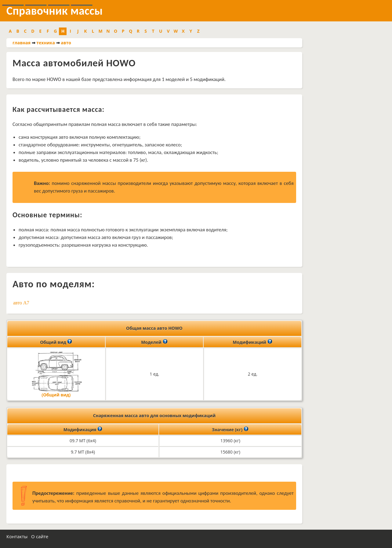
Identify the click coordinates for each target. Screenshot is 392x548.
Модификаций (252, 342)
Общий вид (56, 342)
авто (66, 43)
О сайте (40, 536)
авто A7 (21, 303)
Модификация (83, 429)
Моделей (154, 342)
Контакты (17, 536)
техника (46, 43)
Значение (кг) (230, 429)
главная (22, 43)
